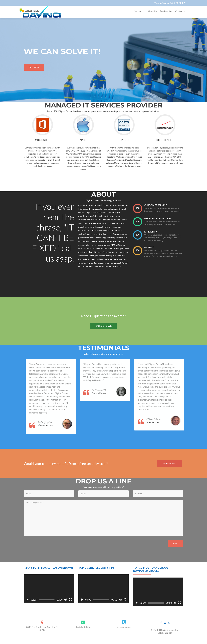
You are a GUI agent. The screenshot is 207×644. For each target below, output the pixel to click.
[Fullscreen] (70, 600)
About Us (152, 11)
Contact (179, 11)
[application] (49, 589)
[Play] (27, 600)
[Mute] (66, 600)
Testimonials (166, 11)
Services (138, 11)
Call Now (35, 67)
